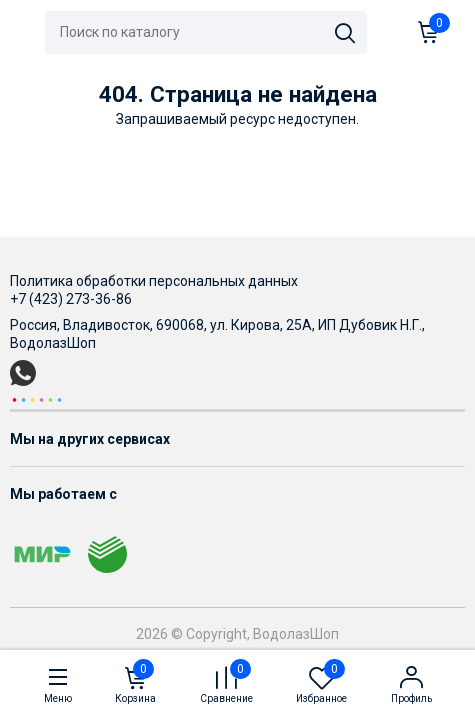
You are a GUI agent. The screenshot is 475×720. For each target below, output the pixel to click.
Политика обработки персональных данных (154, 281)
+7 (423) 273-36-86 (71, 299)
